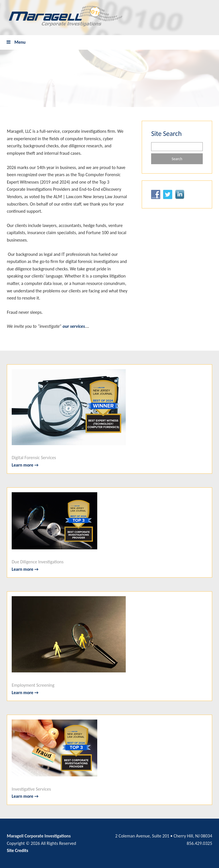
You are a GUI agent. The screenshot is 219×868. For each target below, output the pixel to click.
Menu (16, 42)
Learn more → (25, 465)
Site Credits (18, 850)
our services (74, 326)
